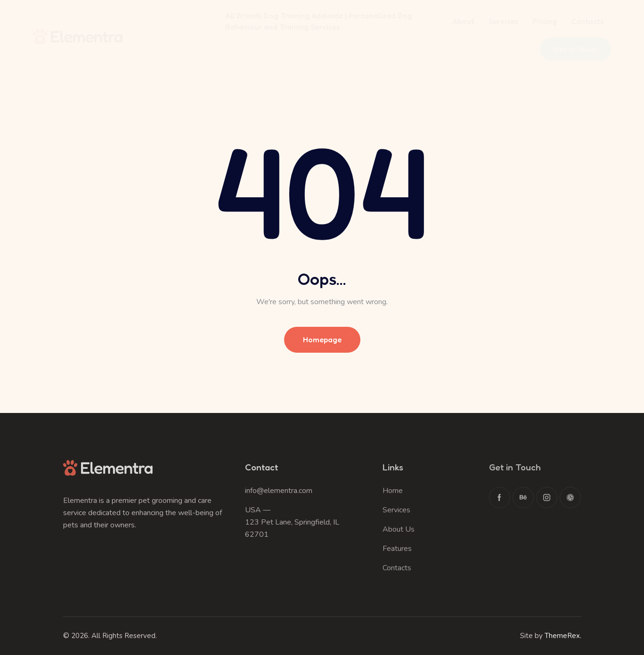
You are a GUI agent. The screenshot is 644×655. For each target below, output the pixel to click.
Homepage (322, 340)
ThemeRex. (563, 636)
